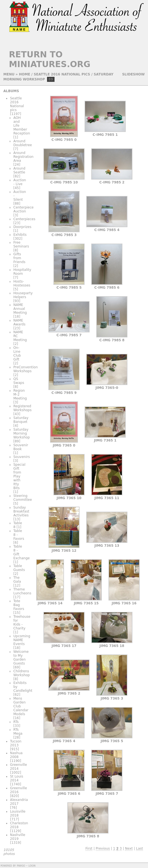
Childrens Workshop (22, 673)
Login (32, 865)
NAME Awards (19, 322)
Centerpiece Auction (24, 209)
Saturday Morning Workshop (22, 433)
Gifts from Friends (19, 258)
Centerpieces (24, 219)
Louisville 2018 (18, 813)
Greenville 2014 (18, 767)
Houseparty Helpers (23, 295)
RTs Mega (18, 732)
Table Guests (19, 568)
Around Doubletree (23, 143)
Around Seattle (19, 170)
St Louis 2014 (17, 778)
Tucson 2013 (16, 743)
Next (129, 849)
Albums (11, 91)
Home (24, 74)
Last (140, 849)
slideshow (133, 74)
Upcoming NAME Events (22, 640)
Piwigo (21, 865)
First (89, 849)
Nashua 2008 (16, 755)
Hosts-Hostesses (22, 283)
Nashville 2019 (18, 837)
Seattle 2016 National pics (62, 74)
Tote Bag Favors (19, 605)
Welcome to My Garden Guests (21, 658)
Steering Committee (23, 498)
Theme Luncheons (22, 591)
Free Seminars (21, 244)
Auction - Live (20, 182)
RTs (16, 722)
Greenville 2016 (18, 790)
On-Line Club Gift (17, 354)
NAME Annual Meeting (20, 309)
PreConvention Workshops (25, 369)
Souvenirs (22, 457)
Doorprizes (22, 227)
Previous (103, 849)
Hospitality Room (22, 272)
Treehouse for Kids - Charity (22, 622)
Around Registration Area (23, 157)
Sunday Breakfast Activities (21, 511)
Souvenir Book (21, 447)
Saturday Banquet (21, 420)
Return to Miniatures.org (50, 59)
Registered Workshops (22, 408)
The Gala (17, 580)
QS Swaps (19, 381)
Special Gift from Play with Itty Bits (19, 476)
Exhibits (20, 235)
